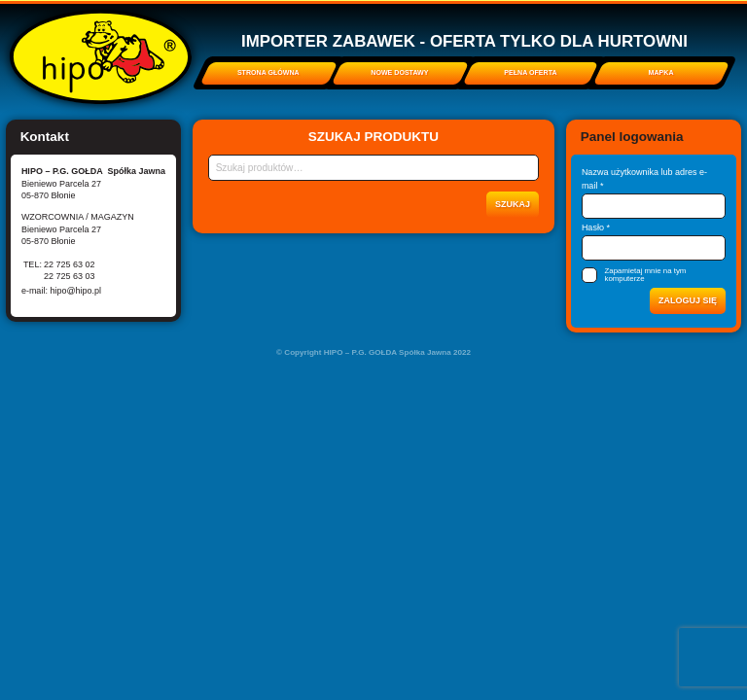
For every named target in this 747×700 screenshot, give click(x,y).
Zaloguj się (688, 300)
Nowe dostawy (399, 73)
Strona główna (268, 73)
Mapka (661, 73)
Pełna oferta (530, 73)
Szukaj (513, 204)
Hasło (596, 227)
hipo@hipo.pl (75, 291)
